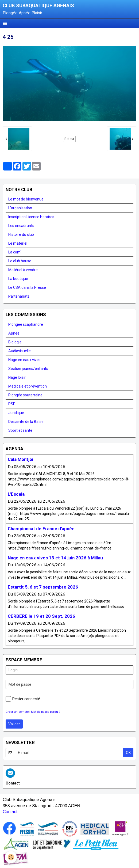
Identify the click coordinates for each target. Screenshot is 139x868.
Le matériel (18, 243)
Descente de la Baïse (26, 422)
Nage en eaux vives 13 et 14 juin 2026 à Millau (55, 558)
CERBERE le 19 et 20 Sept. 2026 (41, 616)
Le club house (20, 261)
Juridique (16, 413)
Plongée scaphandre (26, 324)
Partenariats (19, 296)
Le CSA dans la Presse (27, 287)
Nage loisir (17, 377)
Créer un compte (17, 712)
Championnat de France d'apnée (41, 529)
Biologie (15, 342)
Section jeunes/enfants (28, 369)
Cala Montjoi (20, 460)
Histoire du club (21, 234)
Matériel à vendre (23, 270)
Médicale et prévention (28, 386)
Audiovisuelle (20, 351)
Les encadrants (21, 226)
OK (128, 753)
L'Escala (16, 494)
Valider (14, 724)
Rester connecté (23, 699)
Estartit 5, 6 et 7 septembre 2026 (43, 587)
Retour (69, 139)
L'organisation (20, 208)
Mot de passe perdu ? (46, 712)
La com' (15, 252)
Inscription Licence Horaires (31, 217)
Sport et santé (20, 430)
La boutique (18, 279)
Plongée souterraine (25, 395)
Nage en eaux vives (24, 360)
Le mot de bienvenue (26, 199)
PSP (12, 404)
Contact (10, 812)
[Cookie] (11, 857)
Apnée (14, 333)
